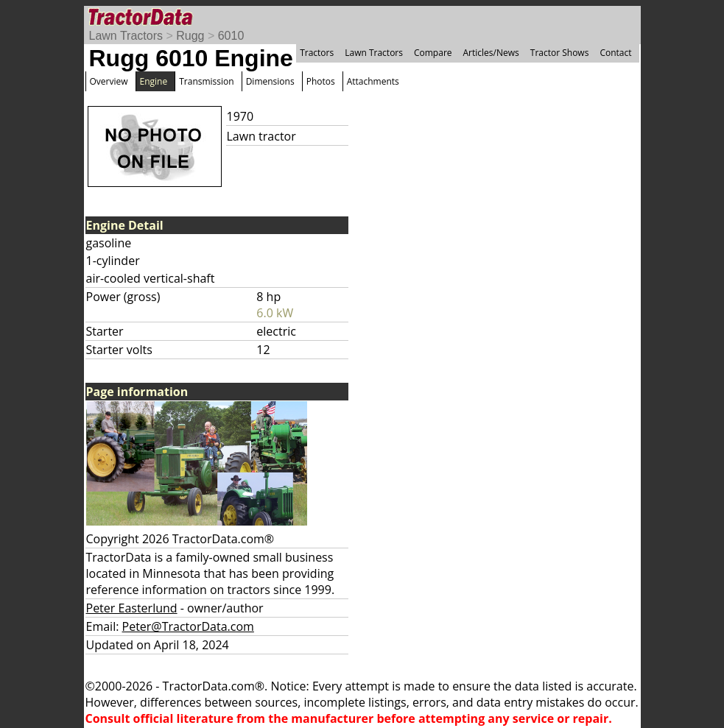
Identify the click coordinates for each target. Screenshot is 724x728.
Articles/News (491, 53)
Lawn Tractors (126, 36)
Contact (615, 53)
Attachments (373, 81)
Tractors (317, 53)
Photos (321, 81)
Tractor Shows (560, 53)
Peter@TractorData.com (188, 626)
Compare (433, 53)
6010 (231, 36)
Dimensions (270, 81)
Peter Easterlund (132, 608)
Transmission (206, 81)
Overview (109, 81)
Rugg (190, 36)
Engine (154, 81)
